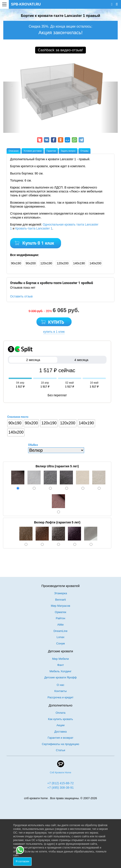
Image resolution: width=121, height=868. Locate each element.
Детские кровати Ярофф (61, 677)
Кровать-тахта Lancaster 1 (34, 228)
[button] (12, 107)
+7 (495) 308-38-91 (60, 788)
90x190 (16, 263)
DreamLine (61, 631)
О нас (60, 685)
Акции (60, 725)
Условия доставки (33, 151)
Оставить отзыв (21, 296)
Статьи (60, 750)
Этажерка (60, 593)
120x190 (46, 263)
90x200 (31, 263)
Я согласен (22, 861)
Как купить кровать (61, 719)
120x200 (63, 263)
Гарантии (51, 151)
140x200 (95, 263)
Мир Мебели (61, 659)
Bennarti (60, 600)
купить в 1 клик (54, 332)
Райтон (60, 618)
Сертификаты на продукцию (60, 744)
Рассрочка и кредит (61, 697)
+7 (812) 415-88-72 (60, 783)
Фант (60, 665)
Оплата (60, 713)
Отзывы (84, 151)
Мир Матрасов (60, 606)
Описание (14, 151)
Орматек (61, 612)
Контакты (60, 691)
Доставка (61, 732)
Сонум (60, 643)
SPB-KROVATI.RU (26, 4)
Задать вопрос (68, 151)
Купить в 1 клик (38, 243)
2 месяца (33, 360)
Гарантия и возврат (60, 738)
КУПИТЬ (56, 323)
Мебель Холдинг (61, 671)
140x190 (79, 263)
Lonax (60, 637)
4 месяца (81, 360)
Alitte (60, 625)
